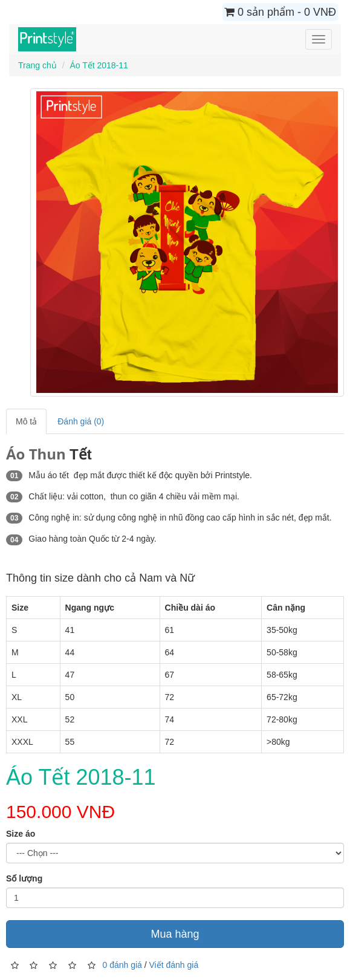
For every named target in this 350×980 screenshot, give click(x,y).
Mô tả (26, 421)
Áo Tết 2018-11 (99, 65)
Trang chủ (37, 65)
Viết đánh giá (174, 965)
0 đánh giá (122, 965)
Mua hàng (175, 934)
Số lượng (24, 878)
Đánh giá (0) (81, 421)
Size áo (21, 834)
